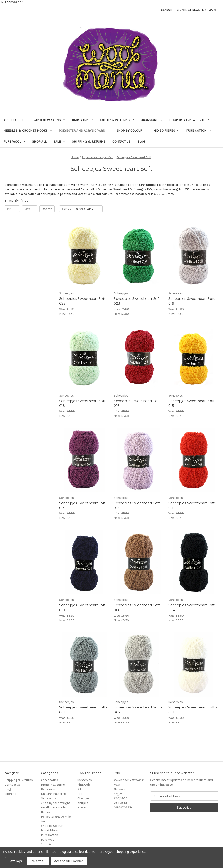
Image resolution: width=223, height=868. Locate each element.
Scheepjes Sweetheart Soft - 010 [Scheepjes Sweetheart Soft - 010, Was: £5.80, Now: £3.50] (84, 608)
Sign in (182, 10)
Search (166, 10)
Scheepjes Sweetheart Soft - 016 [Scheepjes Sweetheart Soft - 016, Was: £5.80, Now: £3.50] (138, 403)
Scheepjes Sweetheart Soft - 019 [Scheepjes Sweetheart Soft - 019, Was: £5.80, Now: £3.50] (193, 301)
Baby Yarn (82, 120)
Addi (80, 789)
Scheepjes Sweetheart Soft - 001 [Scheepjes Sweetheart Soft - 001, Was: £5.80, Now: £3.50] (193, 710)
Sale (59, 141)
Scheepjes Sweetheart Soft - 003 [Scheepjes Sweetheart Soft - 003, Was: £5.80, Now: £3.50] (84, 710)
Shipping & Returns (89, 141)
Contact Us (121, 141)
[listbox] (88, 209)
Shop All (39, 141)
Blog (141, 141)
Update (47, 209)
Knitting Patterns (117, 120)
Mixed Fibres (166, 131)
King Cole (84, 785)
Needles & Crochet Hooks (28, 131)
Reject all (38, 861)
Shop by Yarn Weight (189, 120)
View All (82, 808)
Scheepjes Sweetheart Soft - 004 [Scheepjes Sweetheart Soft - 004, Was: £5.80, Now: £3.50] (193, 608)
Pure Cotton (199, 131)
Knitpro (83, 803)
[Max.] (30, 209)
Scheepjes (85, 780)
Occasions (152, 120)
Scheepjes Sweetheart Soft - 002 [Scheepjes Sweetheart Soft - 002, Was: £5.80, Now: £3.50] (138, 710)
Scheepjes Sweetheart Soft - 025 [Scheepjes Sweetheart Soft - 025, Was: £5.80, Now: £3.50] (84, 301)
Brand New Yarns (48, 120)
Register (199, 10)
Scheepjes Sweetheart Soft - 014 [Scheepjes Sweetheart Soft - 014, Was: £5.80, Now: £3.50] (84, 505)
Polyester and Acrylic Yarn (84, 131)
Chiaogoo (84, 798)
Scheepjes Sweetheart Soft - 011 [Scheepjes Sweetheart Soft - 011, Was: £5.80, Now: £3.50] (193, 505)
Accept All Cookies (69, 861)
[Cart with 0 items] (212, 10)
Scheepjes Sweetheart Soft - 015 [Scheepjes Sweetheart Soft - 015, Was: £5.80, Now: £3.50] (193, 403)
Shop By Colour (131, 131)
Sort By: (67, 209)
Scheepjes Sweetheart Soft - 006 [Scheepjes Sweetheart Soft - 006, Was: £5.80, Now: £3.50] (138, 608)
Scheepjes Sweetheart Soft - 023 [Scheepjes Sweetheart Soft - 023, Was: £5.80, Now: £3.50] (138, 301)
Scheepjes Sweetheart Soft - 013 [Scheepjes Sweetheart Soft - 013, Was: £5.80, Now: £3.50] (138, 505)
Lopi (80, 794)
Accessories (14, 120)
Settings (15, 861)
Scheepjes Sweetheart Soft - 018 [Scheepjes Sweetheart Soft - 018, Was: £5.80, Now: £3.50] (84, 403)
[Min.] (12, 209)
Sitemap (10, 794)
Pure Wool (14, 141)
